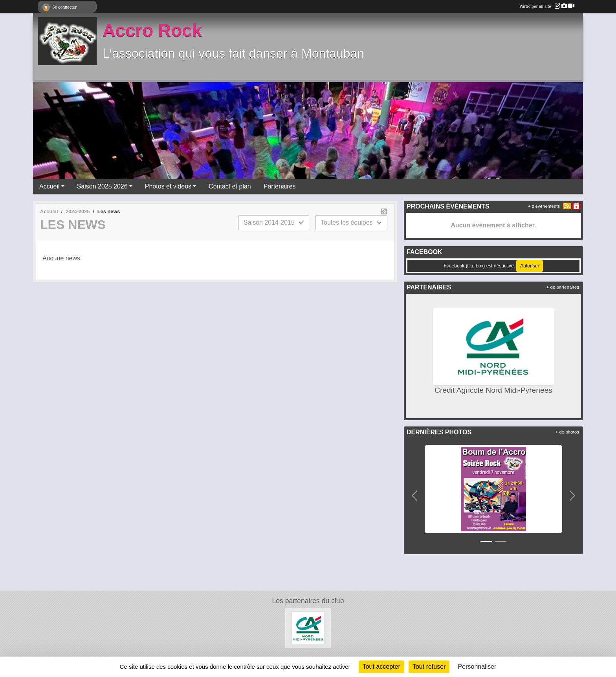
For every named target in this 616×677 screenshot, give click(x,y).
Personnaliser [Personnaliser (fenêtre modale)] (477, 667)
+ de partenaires (563, 287)
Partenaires (280, 186)
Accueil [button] (49, 186)
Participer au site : (547, 6)
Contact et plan (230, 186)
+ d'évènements (544, 206)
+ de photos (567, 432)
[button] (415, 495)
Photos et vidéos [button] (168, 186)
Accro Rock (152, 30)
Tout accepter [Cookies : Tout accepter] (381, 667)
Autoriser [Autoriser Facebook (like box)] (530, 266)
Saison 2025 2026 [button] (102, 186)
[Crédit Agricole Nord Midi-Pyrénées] (308, 628)
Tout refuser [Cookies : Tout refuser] (429, 667)
